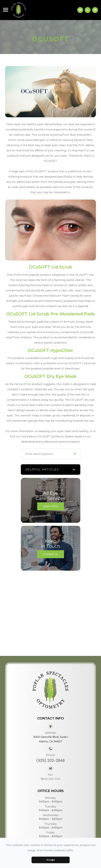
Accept (51, 860)
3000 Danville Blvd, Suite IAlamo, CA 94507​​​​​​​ (51, 739)
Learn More (51, 506)
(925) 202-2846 (50, 761)
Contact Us (50, 554)
